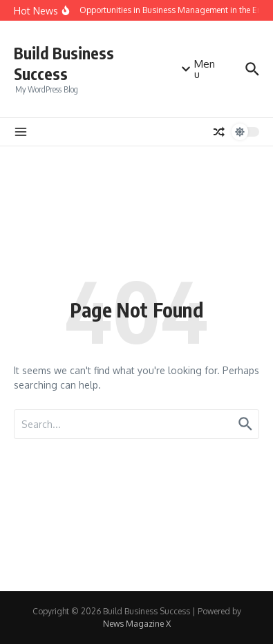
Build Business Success (64, 63)
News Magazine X (137, 624)
